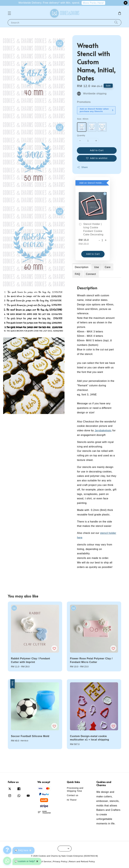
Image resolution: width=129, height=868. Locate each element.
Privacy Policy (60, 862)
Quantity (81, 135)
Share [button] (82, 167)
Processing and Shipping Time (75, 789)
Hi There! (72, 800)
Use (97, 267)
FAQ (77, 274)
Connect (91, 274)
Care (108, 267)
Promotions (84, 102)
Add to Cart (97, 150)
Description (82, 267)
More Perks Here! (93, 3)
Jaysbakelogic (103, 430)
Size (83, 119)
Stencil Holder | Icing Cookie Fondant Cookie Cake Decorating (91, 229)
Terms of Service (43, 862)
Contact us (73, 795)
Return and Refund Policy (82, 862)
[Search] (116, 22)
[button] (9, 13)
